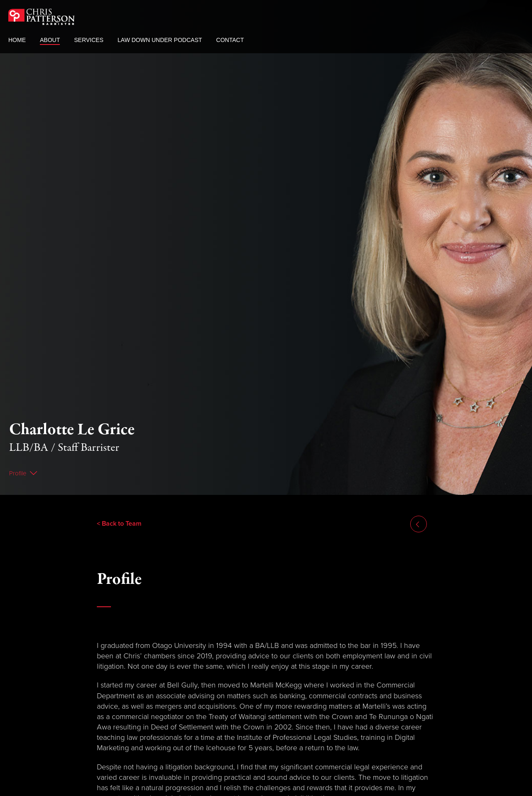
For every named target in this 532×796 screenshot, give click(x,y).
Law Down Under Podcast (160, 40)
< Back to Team (119, 502)
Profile (18, 452)
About (50, 40)
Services (89, 40)
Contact (230, 40)
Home (17, 40)
